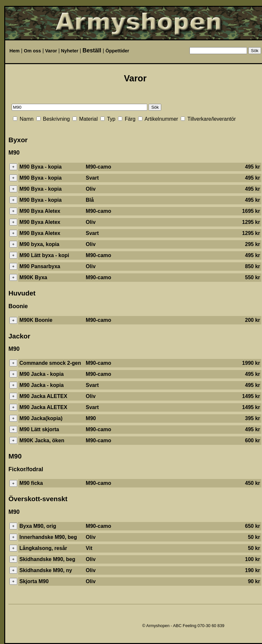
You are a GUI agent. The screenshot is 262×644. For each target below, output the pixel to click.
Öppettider (118, 51)
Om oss (32, 51)
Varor (51, 51)
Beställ (92, 50)
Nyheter (70, 51)
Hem (14, 51)
